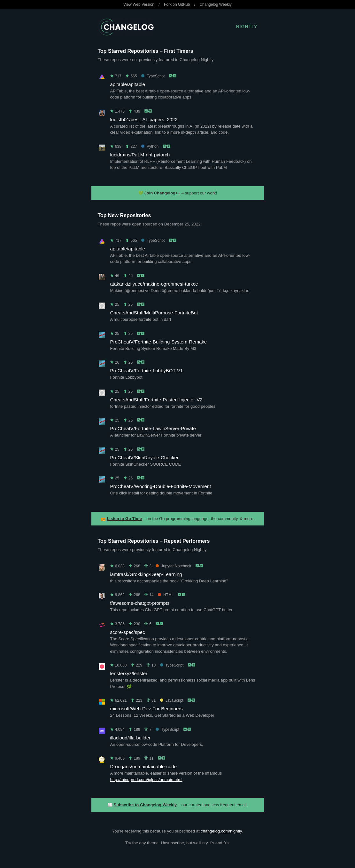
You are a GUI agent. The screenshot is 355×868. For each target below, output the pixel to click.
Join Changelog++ (162, 193)
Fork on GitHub (177, 4)
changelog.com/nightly (221, 831)
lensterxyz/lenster (129, 673)
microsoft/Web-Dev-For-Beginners (147, 709)
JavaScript (172, 700)
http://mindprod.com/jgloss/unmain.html (146, 780)
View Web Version (139, 4)
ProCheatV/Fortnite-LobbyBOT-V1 (147, 371)
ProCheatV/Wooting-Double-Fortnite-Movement (161, 486)
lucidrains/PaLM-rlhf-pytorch (140, 155)
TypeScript (153, 76)
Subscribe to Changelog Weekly (145, 805)
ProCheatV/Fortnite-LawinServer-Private (153, 428)
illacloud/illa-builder (131, 738)
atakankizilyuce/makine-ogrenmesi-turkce (154, 284)
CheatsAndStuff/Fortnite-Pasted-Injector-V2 (156, 400)
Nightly (247, 27)
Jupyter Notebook (173, 566)
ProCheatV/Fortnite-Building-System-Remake (159, 342)
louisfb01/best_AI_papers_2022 (144, 119)
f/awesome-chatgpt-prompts (140, 603)
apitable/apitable (128, 84)
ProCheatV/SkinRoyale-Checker (144, 458)
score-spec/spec (128, 632)
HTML (166, 595)
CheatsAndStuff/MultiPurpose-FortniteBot (154, 313)
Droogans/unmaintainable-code (143, 766)
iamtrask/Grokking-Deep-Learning (146, 574)
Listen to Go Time (124, 519)
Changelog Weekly (216, 4)
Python (150, 146)
